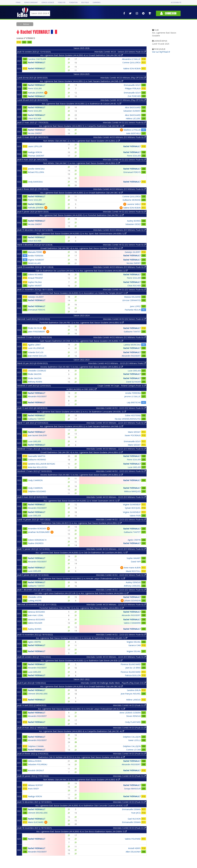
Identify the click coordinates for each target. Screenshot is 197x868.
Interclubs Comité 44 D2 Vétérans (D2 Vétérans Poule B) (120, 337)
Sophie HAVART (35, 286)
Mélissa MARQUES (132, 491)
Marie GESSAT (134, 432)
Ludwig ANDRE (35, 600)
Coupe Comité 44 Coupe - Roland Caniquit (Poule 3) (122, 386)
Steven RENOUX (133, 716)
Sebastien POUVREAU (38, 764)
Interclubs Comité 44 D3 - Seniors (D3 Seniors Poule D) (120, 52)
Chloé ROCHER (35, 118)
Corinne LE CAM (133, 750)
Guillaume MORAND (132, 200)
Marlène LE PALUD (132, 130)
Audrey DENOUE (133, 582)
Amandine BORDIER (37, 529)
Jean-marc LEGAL (36, 615)
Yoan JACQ (136, 813)
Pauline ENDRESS (36, 543)
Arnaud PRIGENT (35, 278)
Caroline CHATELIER (37, 59)
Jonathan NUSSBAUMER (39, 532)
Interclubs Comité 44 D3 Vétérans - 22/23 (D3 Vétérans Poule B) (116, 423)
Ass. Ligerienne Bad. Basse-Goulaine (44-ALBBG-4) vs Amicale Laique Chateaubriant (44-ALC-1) (82, 709)
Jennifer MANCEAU (36, 169)
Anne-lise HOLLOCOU (38, 467)
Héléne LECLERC (133, 118)
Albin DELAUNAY (133, 852)
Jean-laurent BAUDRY (37, 435)
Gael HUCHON (134, 819)
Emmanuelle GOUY (132, 85)
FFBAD (18, 3)
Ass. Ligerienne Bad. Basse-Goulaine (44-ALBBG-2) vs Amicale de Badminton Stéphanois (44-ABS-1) (82, 638)
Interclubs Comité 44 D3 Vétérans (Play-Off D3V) (123, 78)
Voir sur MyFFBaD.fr (161, 52)
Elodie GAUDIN (35, 374)
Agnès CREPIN (134, 540)
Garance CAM (135, 645)
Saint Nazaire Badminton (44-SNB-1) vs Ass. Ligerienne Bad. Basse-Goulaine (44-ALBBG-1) (82, 341)
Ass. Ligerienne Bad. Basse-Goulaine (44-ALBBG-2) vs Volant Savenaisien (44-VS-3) (82, 501)
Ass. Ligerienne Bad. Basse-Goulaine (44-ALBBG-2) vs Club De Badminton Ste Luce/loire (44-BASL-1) (82, 553)
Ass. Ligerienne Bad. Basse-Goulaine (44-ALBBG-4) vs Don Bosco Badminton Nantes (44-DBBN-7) (82, 831)
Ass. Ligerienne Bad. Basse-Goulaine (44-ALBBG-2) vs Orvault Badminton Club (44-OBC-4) (82, 193)
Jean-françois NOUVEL (131, 694)
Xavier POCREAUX (133, 435)
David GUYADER (133, 382)
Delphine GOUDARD (37, 491)
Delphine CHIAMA (36, 746)
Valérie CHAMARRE (132, 623)
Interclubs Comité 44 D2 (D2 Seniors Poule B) (124, 122)
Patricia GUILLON (133, 675)
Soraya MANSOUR (132, 789)
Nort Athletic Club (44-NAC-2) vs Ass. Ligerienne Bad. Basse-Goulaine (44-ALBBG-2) (82, 141)
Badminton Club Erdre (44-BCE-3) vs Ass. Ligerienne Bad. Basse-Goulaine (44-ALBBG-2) (82, 523)
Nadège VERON (35, 152)
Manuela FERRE (35, 252)
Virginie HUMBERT (36, 260)
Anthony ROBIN (35, 382)
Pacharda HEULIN (133, 310)
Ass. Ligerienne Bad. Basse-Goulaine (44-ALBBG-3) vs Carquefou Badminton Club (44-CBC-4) (82, 126)
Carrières (97, 3)
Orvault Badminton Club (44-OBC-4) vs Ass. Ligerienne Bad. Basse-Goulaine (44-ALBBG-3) (82, 248)
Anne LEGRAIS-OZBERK (130, 713)
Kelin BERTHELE (133, 133)
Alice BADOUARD (133, 107)
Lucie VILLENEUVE (36, 348)
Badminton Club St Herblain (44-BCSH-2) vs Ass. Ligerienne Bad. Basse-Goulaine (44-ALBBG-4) (82, 757)
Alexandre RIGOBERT (131, 356)
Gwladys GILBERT (133, 252)
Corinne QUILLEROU (132, 62)
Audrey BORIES (134, 221)
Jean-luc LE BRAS (133, 668)
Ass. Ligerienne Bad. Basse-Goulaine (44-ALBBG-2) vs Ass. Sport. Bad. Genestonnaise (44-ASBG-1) (82, 233)
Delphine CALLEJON (132, 737)
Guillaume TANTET (132, 332)
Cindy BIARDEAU (35, 182)
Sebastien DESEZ (133, 224)
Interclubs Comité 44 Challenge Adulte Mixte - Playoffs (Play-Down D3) (113, 683)
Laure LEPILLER (35, 146)
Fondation (73, 3)
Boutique (85, 3)
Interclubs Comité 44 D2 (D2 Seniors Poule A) (124, 319)
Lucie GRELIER (134, 371)
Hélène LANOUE (133, 700)
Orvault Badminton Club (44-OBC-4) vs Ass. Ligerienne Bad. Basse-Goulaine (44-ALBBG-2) (82, 452)
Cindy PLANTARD (133, 722)
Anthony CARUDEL (132, 586)
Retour (26, 24)
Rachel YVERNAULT (37, 62)
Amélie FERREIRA (36, 256)
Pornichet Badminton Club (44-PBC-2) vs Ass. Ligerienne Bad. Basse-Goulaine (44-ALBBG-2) (82, 608)
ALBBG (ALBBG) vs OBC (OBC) (82, 389)
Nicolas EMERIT (35, 133)
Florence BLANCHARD (131, 664)
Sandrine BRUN (134, 690)
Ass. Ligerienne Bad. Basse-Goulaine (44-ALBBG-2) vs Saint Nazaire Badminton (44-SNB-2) (82, 81)
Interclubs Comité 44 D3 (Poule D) (129, 705)
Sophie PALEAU (35, 282)
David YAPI (136, 562)
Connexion (168, 13)
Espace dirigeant (31, 3)
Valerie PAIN (135, 516)
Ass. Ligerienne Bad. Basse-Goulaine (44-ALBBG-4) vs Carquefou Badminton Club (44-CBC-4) (82, 731)
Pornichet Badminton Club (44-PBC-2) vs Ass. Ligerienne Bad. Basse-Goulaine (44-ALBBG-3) (82, 323)
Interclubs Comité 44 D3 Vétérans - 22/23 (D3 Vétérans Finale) (117, 363)
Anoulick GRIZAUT (36, 770)
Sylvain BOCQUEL (133, 508)
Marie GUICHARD (36, 822)
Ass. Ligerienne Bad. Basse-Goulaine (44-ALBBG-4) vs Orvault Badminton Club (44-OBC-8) (82, 55)
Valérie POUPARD (133, 839)
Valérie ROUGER (35, 623)
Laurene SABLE (134, 204)
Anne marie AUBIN (132, 568)
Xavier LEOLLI (134, 740)
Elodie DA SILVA (35, 328)
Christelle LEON (35, 597)
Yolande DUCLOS (36, 352)
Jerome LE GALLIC (132, 396)
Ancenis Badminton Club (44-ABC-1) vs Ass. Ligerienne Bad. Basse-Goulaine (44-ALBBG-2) (82, 367)
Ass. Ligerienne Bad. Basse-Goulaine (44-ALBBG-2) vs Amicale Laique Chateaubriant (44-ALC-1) (82, 579)
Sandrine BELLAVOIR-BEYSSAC (42, 464)
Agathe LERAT (34, 345)
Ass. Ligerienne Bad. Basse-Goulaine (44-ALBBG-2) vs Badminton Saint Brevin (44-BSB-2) (82, 660)
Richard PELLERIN (36, 172)
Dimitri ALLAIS (34, 263)
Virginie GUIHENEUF (132, 504)
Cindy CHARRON (35, 480)
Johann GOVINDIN (132, 600)
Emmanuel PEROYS (132, 172)
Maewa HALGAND (132, 297)
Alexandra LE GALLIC (131, 59)
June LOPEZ (135, 306)
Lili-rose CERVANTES (131, 300)
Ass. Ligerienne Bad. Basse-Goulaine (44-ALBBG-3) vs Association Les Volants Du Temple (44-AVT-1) (82, 293)
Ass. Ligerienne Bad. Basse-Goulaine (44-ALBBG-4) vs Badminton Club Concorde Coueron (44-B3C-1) (82, 806)
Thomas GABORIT (36, 156)
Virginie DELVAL (134, 642)
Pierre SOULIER (35, 88)
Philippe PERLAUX (133, 88)
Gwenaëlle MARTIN (37, 456)
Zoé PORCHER (134, 96)
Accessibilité (176, 3)
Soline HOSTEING (133, 415)
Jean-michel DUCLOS (37, 356)
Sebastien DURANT (132, 111)
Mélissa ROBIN (35, 761)
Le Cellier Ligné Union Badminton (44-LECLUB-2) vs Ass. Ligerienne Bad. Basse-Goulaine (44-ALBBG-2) (82, 593)
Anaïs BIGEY (33, 789)
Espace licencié (48, 3)
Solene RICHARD (35, 274)
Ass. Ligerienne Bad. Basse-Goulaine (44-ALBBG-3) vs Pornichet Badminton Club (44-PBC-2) (82, 215)
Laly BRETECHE (134, 402)
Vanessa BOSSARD (36, 612)
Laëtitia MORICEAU (132, 345)
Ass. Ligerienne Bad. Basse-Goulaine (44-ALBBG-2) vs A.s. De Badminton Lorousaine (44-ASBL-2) (82, 412)
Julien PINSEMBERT (37, 332)
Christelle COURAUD (37, 371)
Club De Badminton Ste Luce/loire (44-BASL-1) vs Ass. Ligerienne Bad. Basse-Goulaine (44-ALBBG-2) (82, 271)
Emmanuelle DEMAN (131, 809)
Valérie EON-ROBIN (132, 68)
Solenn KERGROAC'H (37, 540)
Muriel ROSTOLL (133, 571)
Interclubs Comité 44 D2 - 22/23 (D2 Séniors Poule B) (121, 408)
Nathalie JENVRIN (36, 93)
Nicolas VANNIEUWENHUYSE (128, 419)
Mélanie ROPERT (35, 785)
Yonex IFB (61, 3)
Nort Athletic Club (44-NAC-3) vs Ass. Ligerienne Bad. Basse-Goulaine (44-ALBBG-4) (82, 780)
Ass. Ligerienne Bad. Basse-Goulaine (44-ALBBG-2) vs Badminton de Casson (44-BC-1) (82, 104)
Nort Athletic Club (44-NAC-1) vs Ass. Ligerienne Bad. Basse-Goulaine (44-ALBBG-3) (82, 163)
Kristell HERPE (134, 848)
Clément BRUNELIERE (38, 694)
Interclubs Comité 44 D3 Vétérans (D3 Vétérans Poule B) (120, 137)
